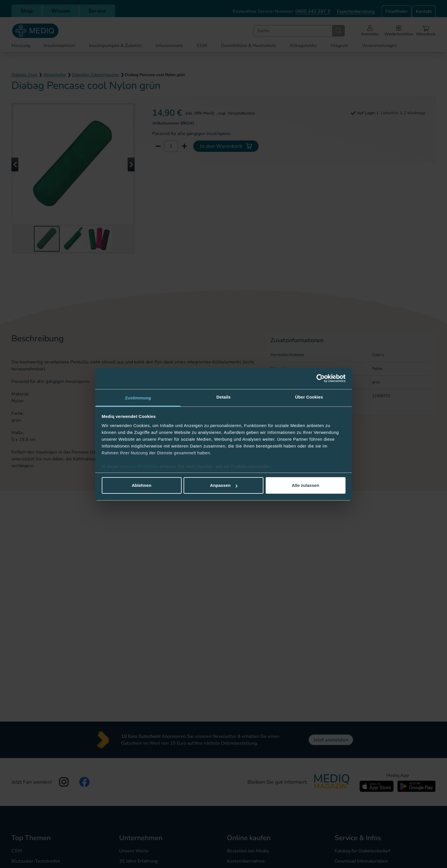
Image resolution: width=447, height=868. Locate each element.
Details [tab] (223, 397)
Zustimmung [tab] (138, 398)
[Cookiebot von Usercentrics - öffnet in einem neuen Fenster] (321, 378)
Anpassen (224, 485)
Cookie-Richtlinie (140, 466)
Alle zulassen (305, 485)
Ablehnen (142, 485)
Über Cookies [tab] (309, 397)
